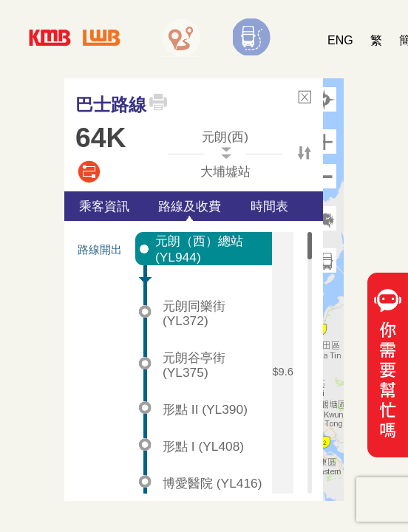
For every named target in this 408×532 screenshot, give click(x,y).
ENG (340, 40)
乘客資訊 (104, 206)
